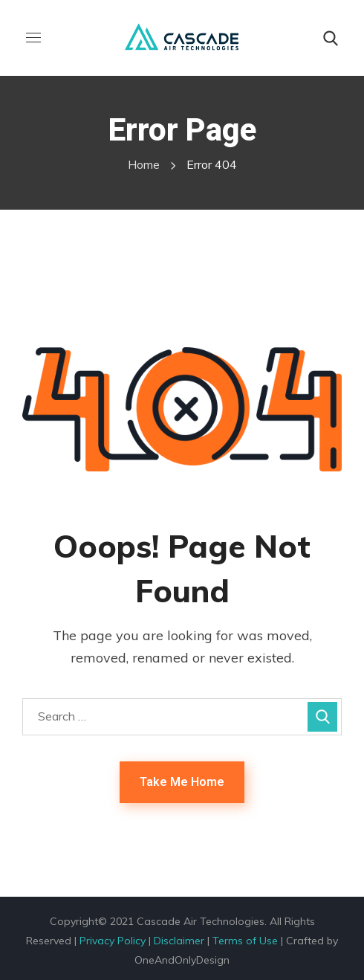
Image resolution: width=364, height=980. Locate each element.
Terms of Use (245, 941)
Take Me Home (182, 782)
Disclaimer (179, 941)
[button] (331, 39)
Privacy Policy (113, 941)
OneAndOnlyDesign (182, 960)
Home (144, 164)
